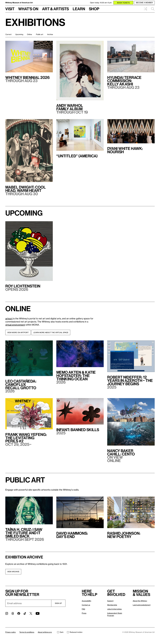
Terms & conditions (27, 632)
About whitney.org (45, 632)
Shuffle (145, 9)
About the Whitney (140, 601)
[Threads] (13, 613)
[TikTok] (25, 613)
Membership (112, 605)
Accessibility (86, 601)
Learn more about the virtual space (51, 332)
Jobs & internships (114, 609)
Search (153, 9)
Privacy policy (11, 632)
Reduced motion (75, 632)
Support (110, 601)
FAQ (83, 609)
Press (84, 613)
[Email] (28, 603)
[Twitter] (31, 613)
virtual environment (15, 325)
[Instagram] (7, 613)
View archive (13, 572)
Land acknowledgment (142, 605)
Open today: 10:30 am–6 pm (101, 3)
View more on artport (18, 332)
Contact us (86, 605)
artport (9, 318)
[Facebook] (19, 613)
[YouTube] (38, 613)
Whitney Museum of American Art (19, 3)
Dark (60, 632)
